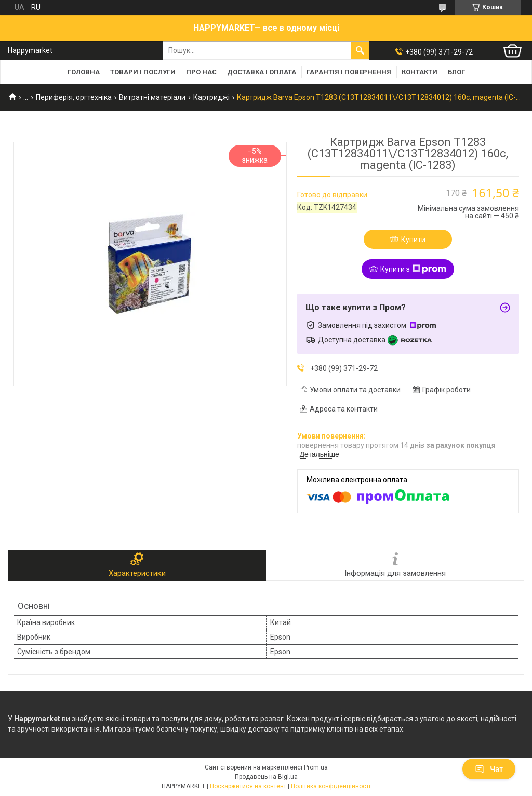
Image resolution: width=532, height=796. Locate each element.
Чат (489, 769)
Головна (84, 72)
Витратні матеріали (152, 97)
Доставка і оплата (262, 72)
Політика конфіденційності (331, 786)
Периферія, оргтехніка (74, 97)
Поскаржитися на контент (248, 786)
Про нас (201, 72)
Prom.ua (316, 767)
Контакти (420, 72)
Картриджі (211, 97)
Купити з (413, 269)
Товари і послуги (143, 72)
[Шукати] (360, 50)
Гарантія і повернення (349, 72)
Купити (413, 240)
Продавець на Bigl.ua (266, 777)
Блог (456, 72)
